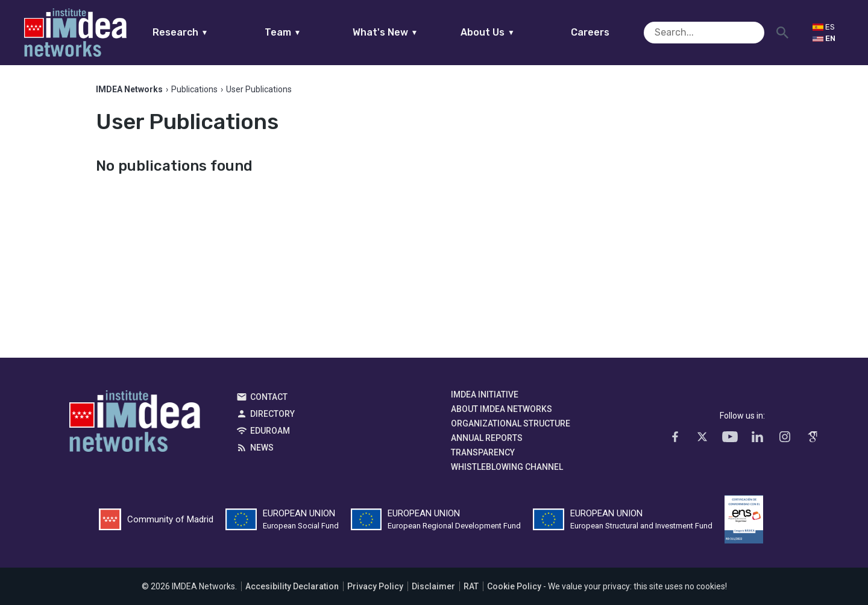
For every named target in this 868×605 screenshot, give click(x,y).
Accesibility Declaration (292, 586)
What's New (408, 32)
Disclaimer (433, 586)
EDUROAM (270, 431)
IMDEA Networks (135, 424)
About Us (511, 32)
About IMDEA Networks (502, 409)
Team (306, 32)
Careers (614, 32)
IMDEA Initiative (485, 394)
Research (203, 32)
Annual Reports (487, 438)
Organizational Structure (511, 423)
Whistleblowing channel (507, 467)
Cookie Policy (514, 586)
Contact (269, 397)
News (262, 448)
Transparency (483, 452)
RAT (471, 586)
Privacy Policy (375, 586)
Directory (272, 414)
